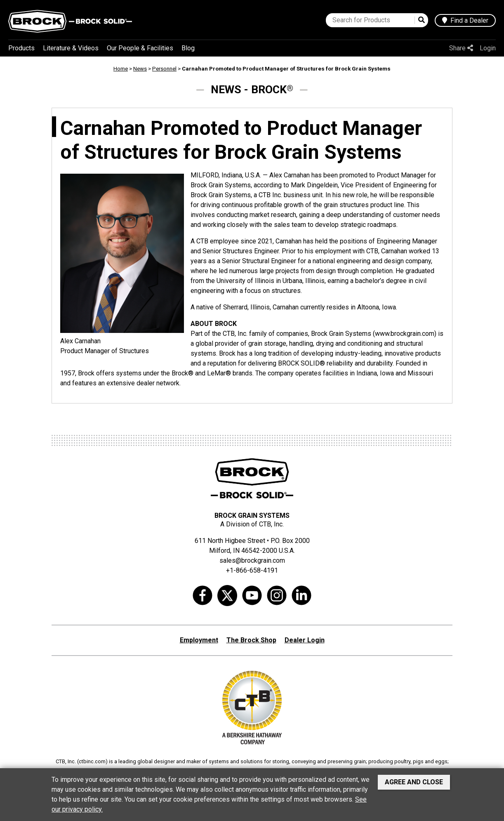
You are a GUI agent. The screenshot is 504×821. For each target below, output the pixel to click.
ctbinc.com (92, 761)
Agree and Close (414, 782)
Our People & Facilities (140, 48)
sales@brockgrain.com (252, 560)
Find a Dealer (465, 20)
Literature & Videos (71, 48)
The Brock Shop (251, 640)
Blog (188, 48)
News (140, 69)
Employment (199, 640)
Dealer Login (305, 640)
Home (121, 69)
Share (461, 48)
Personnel (164, 69)
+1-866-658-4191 (252, 570)
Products (21, 48)
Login (488, 48)
